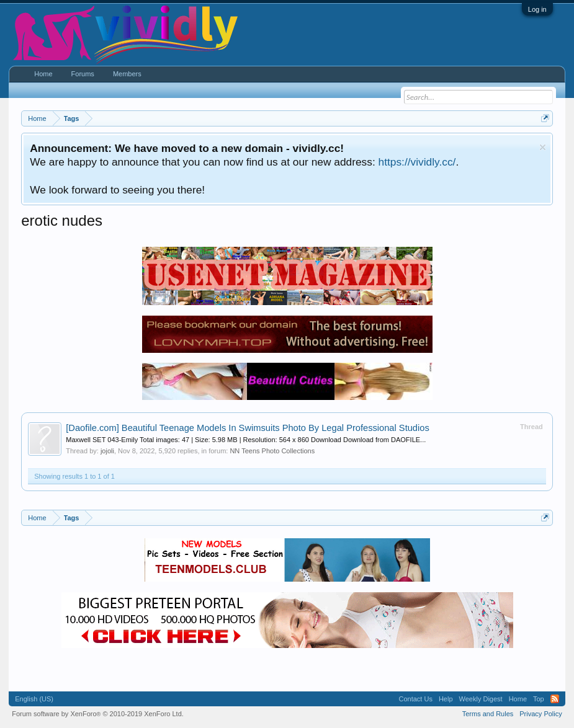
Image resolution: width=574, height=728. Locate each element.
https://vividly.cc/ (417, 162)
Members (127, 74)
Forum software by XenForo (98, 714)
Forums (83, 74)
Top (539, 699)
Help (446, 699)
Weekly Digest (481, 699)
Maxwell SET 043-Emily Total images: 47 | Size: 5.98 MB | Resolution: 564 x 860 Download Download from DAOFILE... (246, 440)
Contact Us (416, 699)
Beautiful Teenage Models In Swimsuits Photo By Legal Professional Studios (248, 428)
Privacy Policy (540, 714)
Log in (537, 9)
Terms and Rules (488, 714)
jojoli (107, 451)
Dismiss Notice (543, 147)
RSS (555, 699)
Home (43, 74)
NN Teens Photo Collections (272, 451)
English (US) (34, 699)
